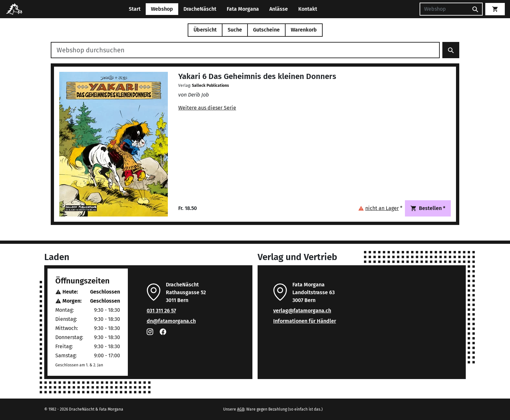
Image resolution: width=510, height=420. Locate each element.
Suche (235, 30)
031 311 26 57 (161, 311)
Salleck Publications (210, 85)
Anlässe (279, 9)
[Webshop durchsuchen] (245, 50)
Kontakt (308, 9)
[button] (380, 208)
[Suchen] (444, 9)
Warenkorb (304, 30)
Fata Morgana (243, 9)
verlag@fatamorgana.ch (302, 311)
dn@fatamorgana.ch (171, 321)
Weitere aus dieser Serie (207, 108)
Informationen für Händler (305, 321)
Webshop (162, 9)
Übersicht (205, 30)
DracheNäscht (200, 9)
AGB (241, 409)
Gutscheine (266, 30)
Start (135, 9)
